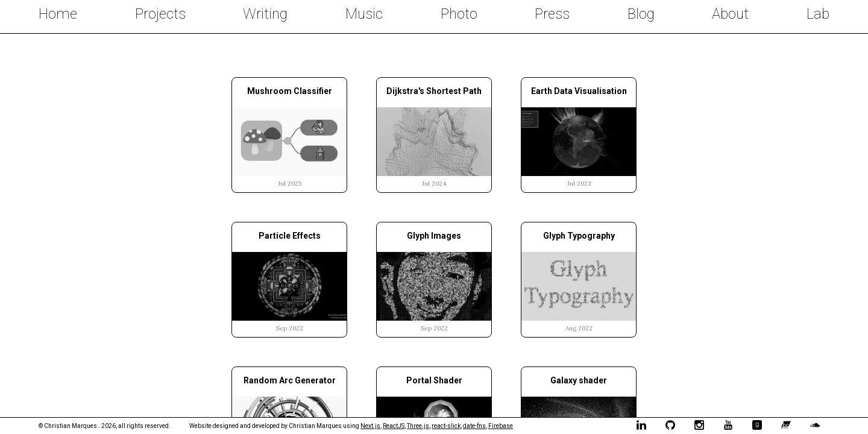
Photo (459, 14)
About (730, 14)
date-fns (474, 426)
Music (364, 14)
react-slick (446, 426)
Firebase (501, 426)
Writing (265, 14)
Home (58, 14)
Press (552, 14)
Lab (818, 14)
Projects (160, 14)
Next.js (370, 426)
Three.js (418, 426)
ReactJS (394, 426)
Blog (641, 14)
